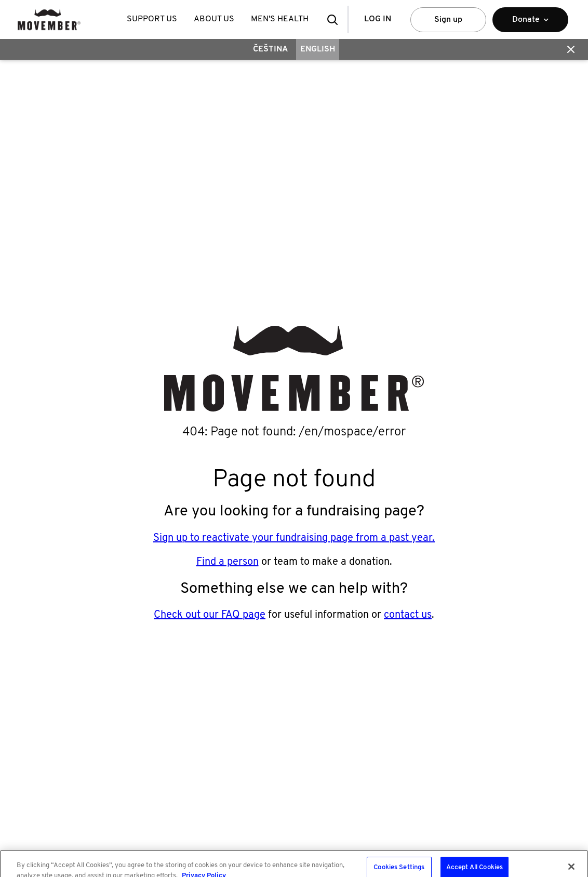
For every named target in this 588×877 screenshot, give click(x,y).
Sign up (448, 20)
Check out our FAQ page (210, 615)
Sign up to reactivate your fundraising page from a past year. (294, 538)
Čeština (270, 49)
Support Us (152, 19)
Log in (378, 19)
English (318, 49)
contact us (408, 615)
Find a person (228, 562)
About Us (214, 19)
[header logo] (49, 19)
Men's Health (280, 19)
